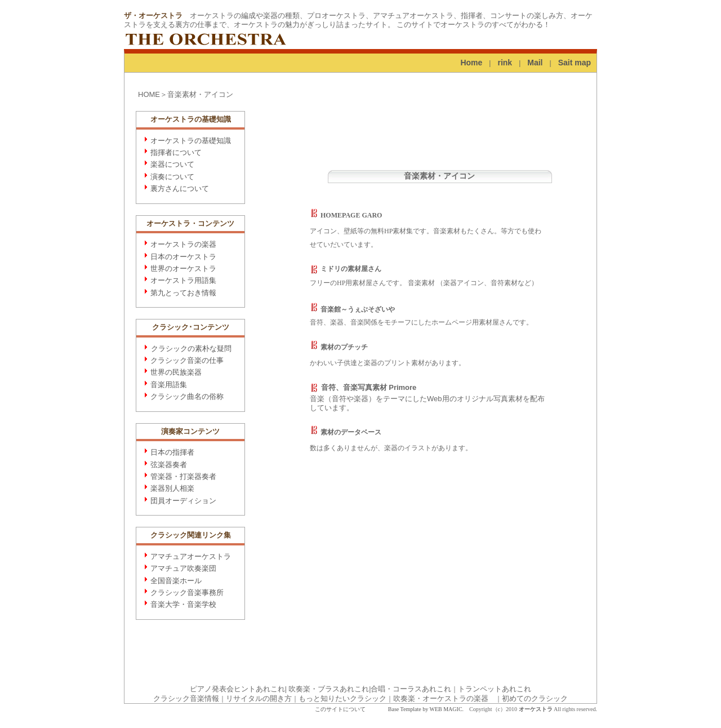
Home (471, 63)
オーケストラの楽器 (183, 244)
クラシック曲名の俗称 (187, 396)
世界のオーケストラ (183, 268)
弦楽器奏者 (169, 465)
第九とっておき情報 (183, 293)
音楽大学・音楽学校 (183, 604)
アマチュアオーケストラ (191, 556)
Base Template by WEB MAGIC (425, 709)
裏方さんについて (180, 188)
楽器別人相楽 (172, 488)
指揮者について (176, 152)
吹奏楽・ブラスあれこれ (329, 689)
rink (505, 63)
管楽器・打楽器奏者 (183, 476)
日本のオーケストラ (183, 257)
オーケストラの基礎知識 (191, 141)
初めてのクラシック (535, 698)
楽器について (172, 164)
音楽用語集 (169, 385)
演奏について (172, 177)
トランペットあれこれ (495, 689)
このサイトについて (340, 709)
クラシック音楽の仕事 (187, 360)
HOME (149, 94)
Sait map (575, 63)
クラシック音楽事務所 (187, 592)
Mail (535, 63)
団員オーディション (183, 501)
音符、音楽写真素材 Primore (363, 387)
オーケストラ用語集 (183, 280)
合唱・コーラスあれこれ (411, 689)
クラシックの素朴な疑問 (191, 349)
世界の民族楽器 (176, 372)
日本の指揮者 (172, 452)
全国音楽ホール (176, 581)
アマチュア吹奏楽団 (183, 568)
